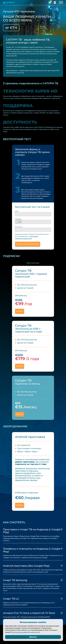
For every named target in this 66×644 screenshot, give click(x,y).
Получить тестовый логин (28, 244)
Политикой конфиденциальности (26, 632)
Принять (33, 637)
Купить (20, 414)
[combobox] (19, 222)
